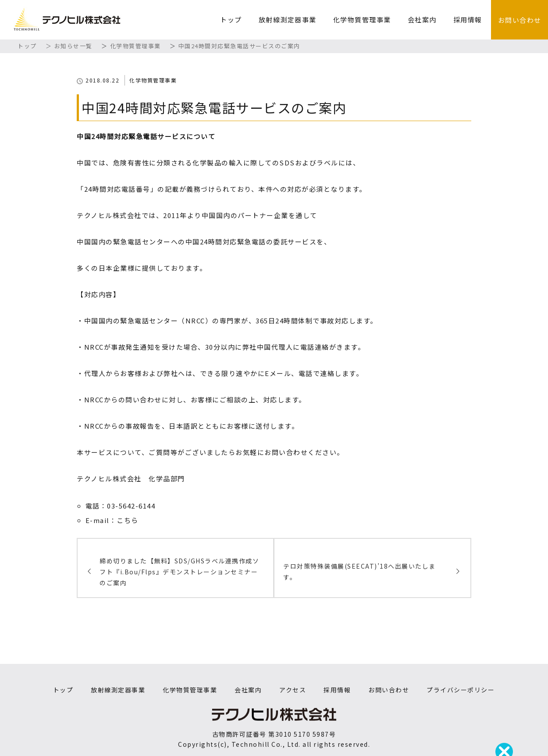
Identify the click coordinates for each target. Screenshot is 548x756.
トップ (231, 20)
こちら (128, 520)
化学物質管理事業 (362, 20)
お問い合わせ (520, 20)
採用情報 (468, 20)
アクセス (293, 690)
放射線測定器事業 (288, 20)
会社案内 (422, 20)
